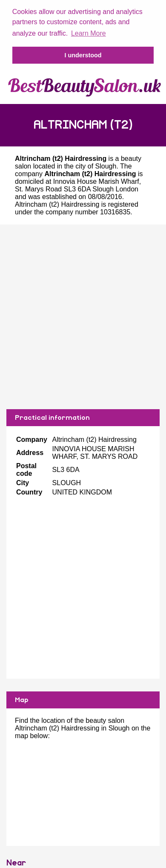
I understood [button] (83, 55)
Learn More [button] (89, 33)
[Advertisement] (80, 316)
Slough (106, 165)
